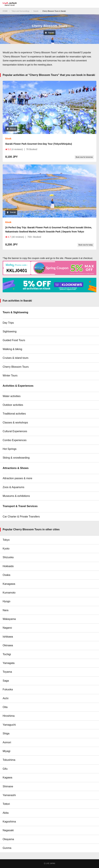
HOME (5, 11)
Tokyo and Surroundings (21, 11)
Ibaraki (36, 11)
